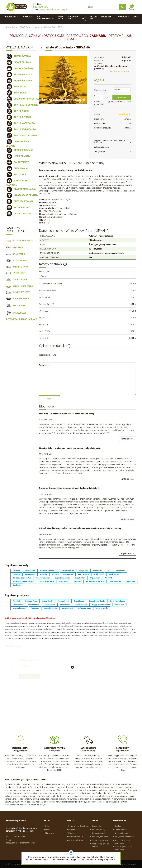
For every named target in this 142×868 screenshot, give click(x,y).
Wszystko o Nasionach (124, 837)
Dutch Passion (50, 605)
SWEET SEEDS (16, 273)
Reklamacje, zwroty (100, 840)
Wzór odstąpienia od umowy (100, 845)
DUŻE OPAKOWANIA (19, 201)
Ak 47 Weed (63, 581)
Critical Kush (99, 574)
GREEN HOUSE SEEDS (19, 286)
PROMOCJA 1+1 (18, 207)
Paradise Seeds (81, 605)
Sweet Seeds (18, 605)
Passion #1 (98, 571)
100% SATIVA (16, 87)
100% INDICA (16, 93)
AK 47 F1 (108, 578)
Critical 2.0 (77, 581)
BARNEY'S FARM (17, 267)
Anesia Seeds (47, 601)
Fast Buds (17, 601)
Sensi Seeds (79, 601)
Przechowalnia (75, 830)
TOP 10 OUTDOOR (18, 117)
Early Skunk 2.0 (68, 571)
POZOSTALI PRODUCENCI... (23, 320)
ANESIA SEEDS (16, 313)
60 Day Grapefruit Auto (95, 581)
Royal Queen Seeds (117, 601)
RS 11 (109, 571)
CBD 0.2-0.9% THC (19, 214)
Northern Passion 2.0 (49, 571)
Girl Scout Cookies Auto (22, 578)
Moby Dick (121, 571)
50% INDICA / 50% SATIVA (22, 99)
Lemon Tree (30, 574)
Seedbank (17, 585)
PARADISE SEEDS (17, 299)
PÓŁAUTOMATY (17, 162)
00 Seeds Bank (68, 608)
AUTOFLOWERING (18, 56)
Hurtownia (50, 833)
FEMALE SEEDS (16, 279)
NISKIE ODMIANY (18, 156)
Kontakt (72, 833)
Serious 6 (16, 571)
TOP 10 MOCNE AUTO (20, 123)
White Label (120, 605)
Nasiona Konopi (121, 833)
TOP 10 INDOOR (17, 111)
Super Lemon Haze (63, 578)
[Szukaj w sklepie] (103, 7)
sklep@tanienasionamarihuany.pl (53, 9)
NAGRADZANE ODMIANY (22, 195)
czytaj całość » (128, 439)
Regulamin (96, 826)
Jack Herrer (114, 574)
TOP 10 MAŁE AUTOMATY (22, 135)
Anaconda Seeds (19, 608)
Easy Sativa (84, 571)
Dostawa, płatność (100, 837)
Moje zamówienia (76, 840)
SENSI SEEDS (15, 254)
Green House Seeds (97, 601)
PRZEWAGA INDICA (19, 74)
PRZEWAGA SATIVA (19, 81)
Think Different (115, 581)
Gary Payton (80, 578)
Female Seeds (33, 605)
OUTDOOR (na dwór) (19, 68)
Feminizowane (121, 830)
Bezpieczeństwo (99, 833)
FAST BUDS (15, 248)
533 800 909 (41, 7)
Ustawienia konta (76, 837)
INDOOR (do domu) (19, 62)
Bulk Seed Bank (85, 608)
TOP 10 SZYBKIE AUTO (21, 129)
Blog (47, 826)
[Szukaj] (123, 7)
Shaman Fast (30, 571)
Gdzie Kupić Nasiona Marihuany (123, 848)
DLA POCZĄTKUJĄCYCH (21, 189)
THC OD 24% (16, 174)
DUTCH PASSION (17, 260)
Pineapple (17, 574)
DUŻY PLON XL (17, 168)
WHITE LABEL (16, 305)
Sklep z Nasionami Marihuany (122, 842)
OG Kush (55, 574)
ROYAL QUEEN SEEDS (19, 241)
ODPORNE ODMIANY (20, 150)
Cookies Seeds (63, 601)
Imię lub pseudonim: (48, 355)
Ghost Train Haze (43, 578)
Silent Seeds (65, 605)
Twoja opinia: (45, 365)
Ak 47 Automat (84, 574)
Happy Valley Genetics (101, 605)
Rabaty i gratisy (98, 830)
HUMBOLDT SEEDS (18, 292)
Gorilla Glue (131, 581)
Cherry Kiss (68, 574)
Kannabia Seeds (50, 608)
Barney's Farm (31, 601)
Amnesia (43, 574)
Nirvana (127, 119)
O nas (48, 830)
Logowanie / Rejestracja (79, 826)
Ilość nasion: (100, 90)
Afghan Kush (95, 578)
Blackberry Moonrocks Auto (24, 581)
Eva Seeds (35, 608)
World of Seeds (102, 608)
